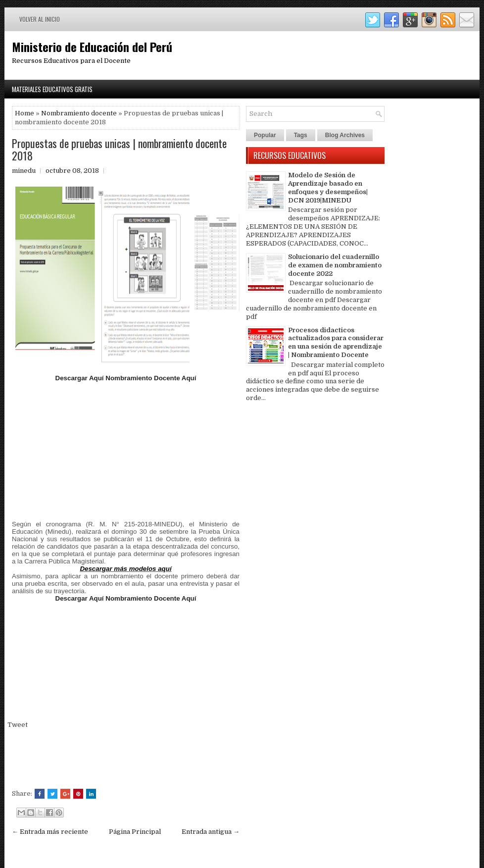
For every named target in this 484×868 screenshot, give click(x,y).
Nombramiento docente (79, 113)
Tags (301, 135)
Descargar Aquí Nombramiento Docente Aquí (126, 378)
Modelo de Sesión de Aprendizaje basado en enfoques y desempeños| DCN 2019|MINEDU (328, 188)
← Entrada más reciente (50, 832)
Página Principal (135, 832)
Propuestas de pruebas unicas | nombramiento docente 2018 (119, 149)
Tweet (18, 725)
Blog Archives (345, 135)
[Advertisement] (126, 451)
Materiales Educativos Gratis (52, 89)
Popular (265, 135)
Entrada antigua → (211, 832)
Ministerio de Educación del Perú (92, 47)
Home (24, 113)
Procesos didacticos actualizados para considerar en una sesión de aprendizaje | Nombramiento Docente (336, 343)
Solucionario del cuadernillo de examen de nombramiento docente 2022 (335, 265)
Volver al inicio (40, 19)
